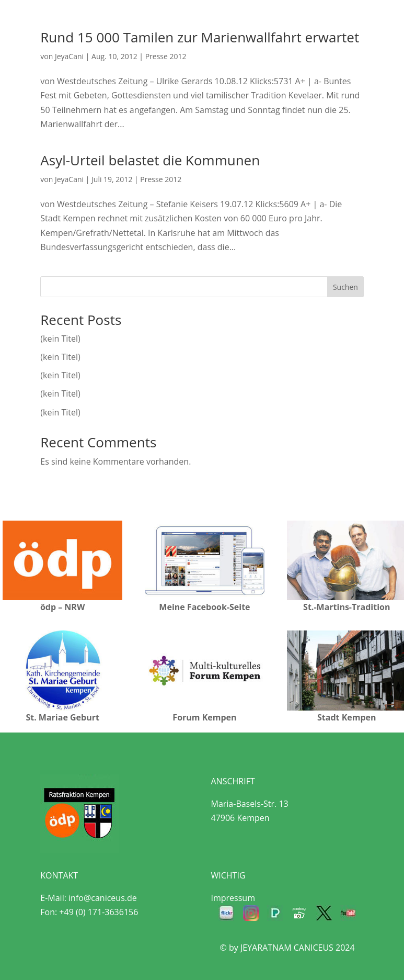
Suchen (345, 287)
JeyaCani (69, 56)
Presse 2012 (166, 56)
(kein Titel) (60, 339)
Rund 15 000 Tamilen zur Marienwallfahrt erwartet (200, 37)
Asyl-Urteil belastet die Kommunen (150, 160)
